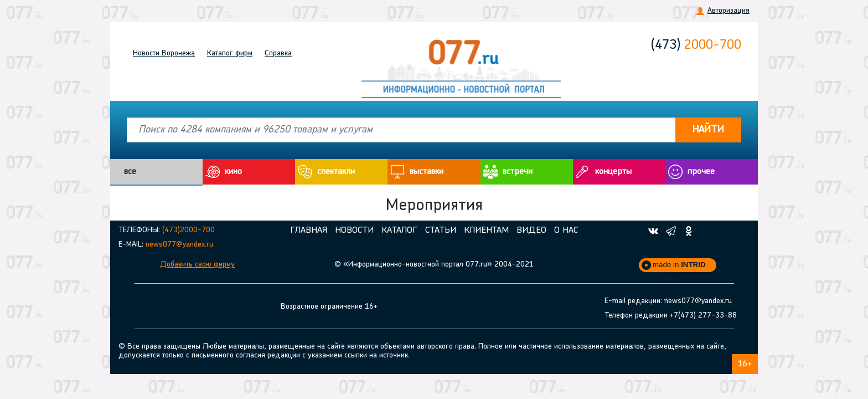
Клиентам (486, 231)
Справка (278, 53)
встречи (518, 172)
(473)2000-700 (188, 230)
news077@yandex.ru (179, 245)
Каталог (230, 53)
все (130, 172)
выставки (427, 172)
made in (679, 265)
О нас (566, 231)
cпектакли (336, 172)
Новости (164, 53)
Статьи (441, 231)
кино (233, 172)
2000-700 (696, 45)
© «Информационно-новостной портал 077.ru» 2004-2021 (434, 265)
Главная (309, 231)
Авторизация (728, 11)
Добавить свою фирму (197, 265)
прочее (701, 172)
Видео (531, 231)
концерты (613, 172)
